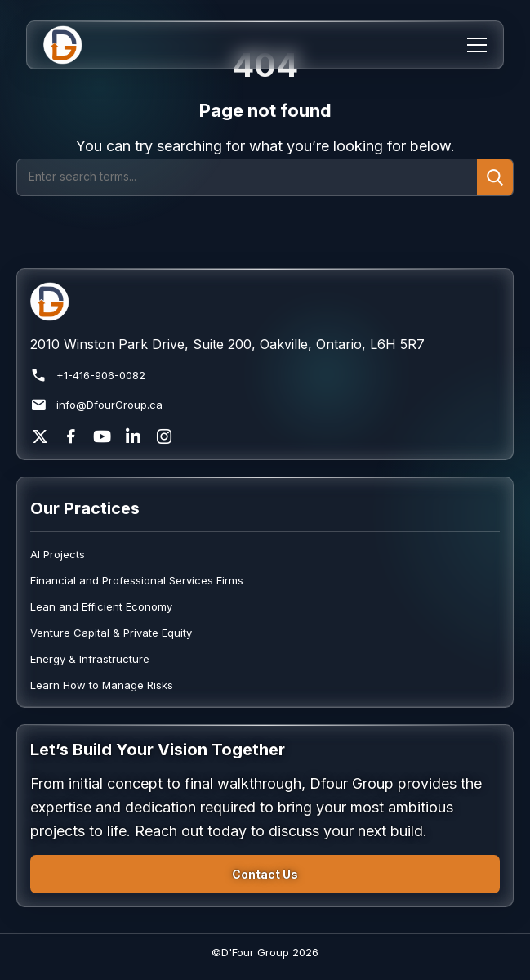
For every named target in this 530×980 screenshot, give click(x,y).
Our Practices (85, 508)
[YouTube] (102, 436)
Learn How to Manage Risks (102, 685)
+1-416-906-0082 (88, 376)
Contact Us (265, 874)
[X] (40, 436)
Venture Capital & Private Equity (111, 633)
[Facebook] (71, 436)
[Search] (247, 177)
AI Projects (58, 554)
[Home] (73, 45)
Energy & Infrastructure (90, 659)
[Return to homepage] (265, 302)
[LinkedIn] (133, 436)
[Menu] (477, 45)
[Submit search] (495, 177)
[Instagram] (164, 436)
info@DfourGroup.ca (96, 405)
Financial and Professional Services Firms (137, 580)
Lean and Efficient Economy (101, 606)
